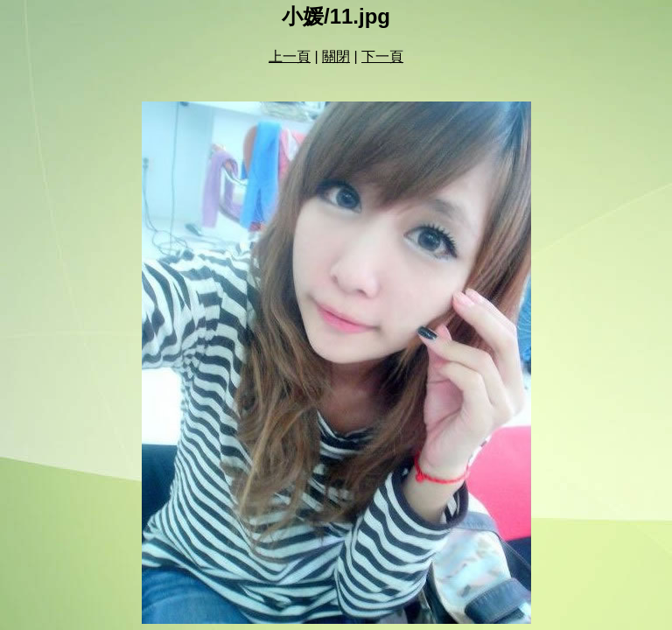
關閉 (336, 56)
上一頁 (290, 56)
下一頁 (382, 56)
